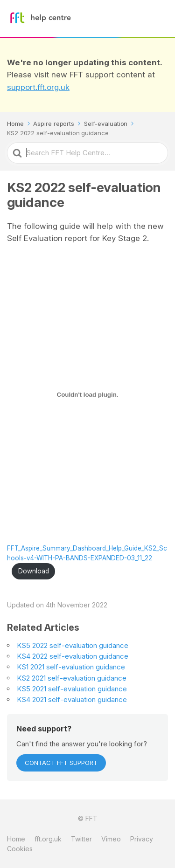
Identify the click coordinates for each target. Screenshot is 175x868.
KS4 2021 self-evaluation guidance (72, 699)
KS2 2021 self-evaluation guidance (72, 678)
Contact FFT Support (61, 763)
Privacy (142, 839)
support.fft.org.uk (38, 87)
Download (34, 571)
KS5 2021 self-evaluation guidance (72, 689)
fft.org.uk (48, 839)
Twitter (81, 839)
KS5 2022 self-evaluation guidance (73, 645)
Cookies (20, 849)
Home (16, 839)
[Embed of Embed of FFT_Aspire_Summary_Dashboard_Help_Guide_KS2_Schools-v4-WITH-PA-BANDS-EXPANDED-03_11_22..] (87, 395)
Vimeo (111, 839)
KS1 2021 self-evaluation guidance (71, 667)
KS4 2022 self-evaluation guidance (73, 656)
